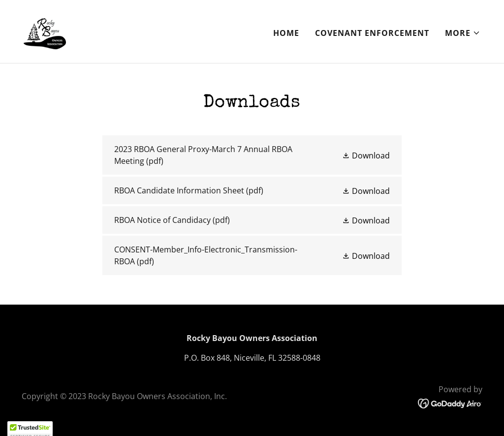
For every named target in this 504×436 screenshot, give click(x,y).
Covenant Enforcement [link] (372, 33)
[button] (463, 33)
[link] (45, 31)
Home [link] (286, 33)
